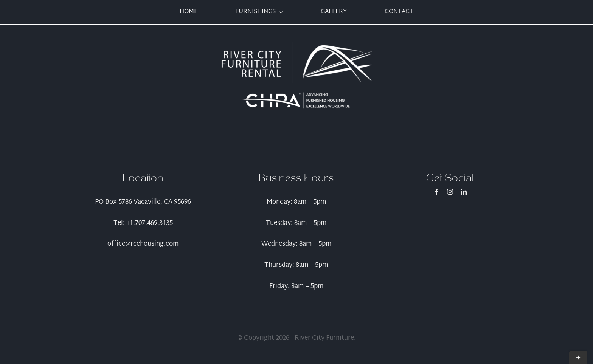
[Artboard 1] (296, 46)
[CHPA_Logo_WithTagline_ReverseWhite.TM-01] (296, 94)
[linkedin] (464, 192)
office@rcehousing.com (143, 244)
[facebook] (436, 192)
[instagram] (450, 192)
